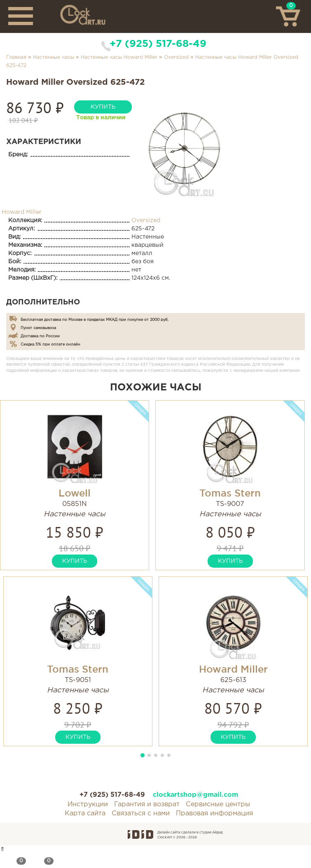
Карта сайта (85, 813)
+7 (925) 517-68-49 (158, 44)
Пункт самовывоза (38, 328)
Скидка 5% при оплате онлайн (50, 344)
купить (103, 107)
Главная (16, 57)
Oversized (176, 57)
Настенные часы (54, 57)
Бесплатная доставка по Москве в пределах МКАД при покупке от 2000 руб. (95, 320)
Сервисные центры (218, 804)
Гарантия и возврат (147, 804)
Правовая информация (214, 813)
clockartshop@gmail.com (195, 795)
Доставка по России (40, 336)
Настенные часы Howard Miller (119, 57)
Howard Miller (22, 212)
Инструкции (88, 804)
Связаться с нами (141, 813)
